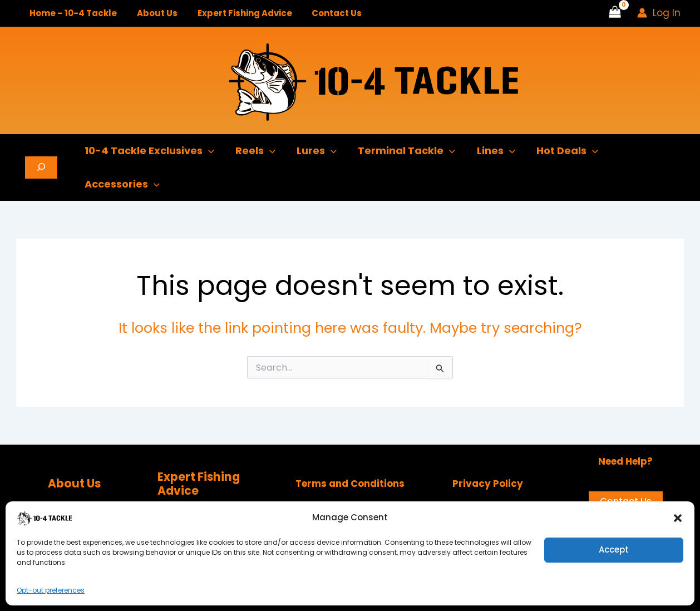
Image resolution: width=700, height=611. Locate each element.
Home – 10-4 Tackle (72, 13)
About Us (152, 13)
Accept (614, 550)
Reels (254, 151)
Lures (314, 151)
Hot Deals (560, 151)
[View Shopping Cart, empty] (615, 13)
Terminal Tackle (402, 151)
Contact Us (326, 13)
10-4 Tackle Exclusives (149, 151)
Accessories (122, 184)
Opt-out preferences (51, 590)
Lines (490, 151)
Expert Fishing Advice (236, 13)
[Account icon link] (659, 13)
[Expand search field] (41, 167)
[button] (678, 518)
